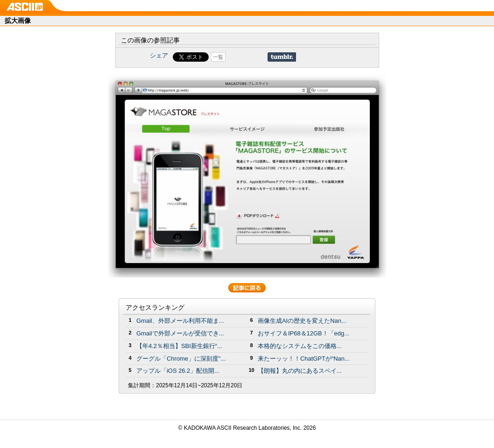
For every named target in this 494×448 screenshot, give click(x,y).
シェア (159, 55)
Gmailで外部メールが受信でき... (180, 333)
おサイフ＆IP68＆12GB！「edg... (303, 333)
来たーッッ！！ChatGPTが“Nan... (304, 359)
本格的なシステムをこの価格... (300, 346)
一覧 (218, 57)
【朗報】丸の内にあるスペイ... (300, 371)
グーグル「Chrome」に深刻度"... (181, 359)
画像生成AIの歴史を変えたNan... (302, 321)
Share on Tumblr (282, 57)
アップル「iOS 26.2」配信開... (178, 371)
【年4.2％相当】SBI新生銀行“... (179, 346)
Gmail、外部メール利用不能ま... (180, 321)
